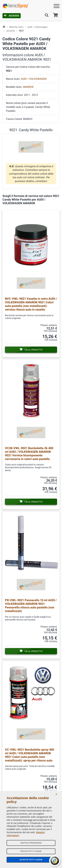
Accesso (12, 16)
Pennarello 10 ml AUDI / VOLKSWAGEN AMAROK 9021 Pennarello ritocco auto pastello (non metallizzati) (31, 606)
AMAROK (28, 87)
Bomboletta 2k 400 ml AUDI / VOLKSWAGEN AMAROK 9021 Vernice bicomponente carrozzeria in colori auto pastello (29, 453)
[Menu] (57, 7)
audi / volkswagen (37, 27)
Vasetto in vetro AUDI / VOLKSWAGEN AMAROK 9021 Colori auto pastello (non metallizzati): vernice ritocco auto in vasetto (31, 304)
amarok (11, 31)
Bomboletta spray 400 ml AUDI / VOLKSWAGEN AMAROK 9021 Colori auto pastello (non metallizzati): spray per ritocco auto (30, 755)
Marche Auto (16, 27)
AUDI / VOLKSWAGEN (34, 79)
